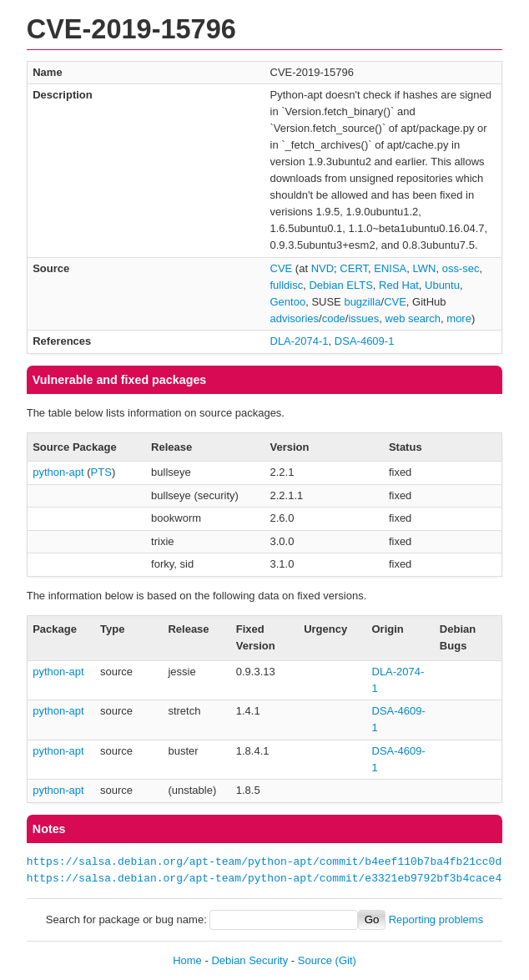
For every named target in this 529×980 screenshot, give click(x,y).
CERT (354, 268)
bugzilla (362, 302)
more (459, 318)
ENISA (390, 268)
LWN (425, 268)
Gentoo (288, 302)
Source (315, 960)
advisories (295, 318)
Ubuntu (442, 285)
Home (187, 960)
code (334, 318)
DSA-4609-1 (365, 341)
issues (363, 318)
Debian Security (249, 960)
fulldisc (287, 285)
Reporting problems (436, 919)
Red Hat (399, 285)
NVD (322, 268)
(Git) (346, 960)
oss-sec (461, 268)
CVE (282, 268)
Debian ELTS (340, 285)
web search (413, 318)
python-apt (58, 472)
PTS (101, 472)
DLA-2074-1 (300, 341)
